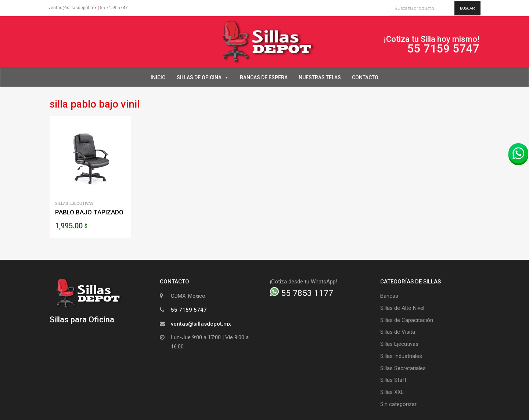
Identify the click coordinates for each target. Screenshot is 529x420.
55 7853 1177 (302, 293)
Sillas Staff (393, 380)
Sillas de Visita (398, 332)
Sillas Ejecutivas (74, 203)
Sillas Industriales (401, 356)
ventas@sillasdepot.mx (73, 8)
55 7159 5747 (114, 8)
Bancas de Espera (264, 77)
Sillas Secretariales (403, 368)
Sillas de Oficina (203, 77)
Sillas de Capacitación (407, 320)
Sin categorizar (398, 404)
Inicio (158, 77)
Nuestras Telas (320, 77)
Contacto (365, 77)
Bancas (389, 296)
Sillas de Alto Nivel (402, 308)
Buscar (467, 8)
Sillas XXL (392, 392)
